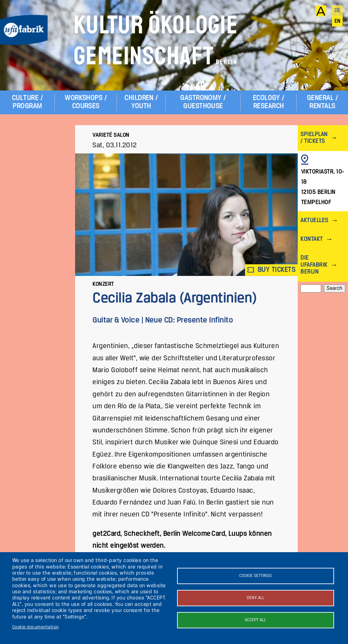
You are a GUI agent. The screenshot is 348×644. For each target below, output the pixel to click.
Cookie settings (255, 576)
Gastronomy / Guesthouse (203, 102)
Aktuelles (314, 221)
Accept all (255, 620)
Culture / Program (27, 102)
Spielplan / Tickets (314, 138)
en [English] (337, 21)
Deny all (256, 598)
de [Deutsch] (337, 11)
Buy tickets (272, 270)
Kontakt (311, 239)
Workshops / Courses (86, 102)
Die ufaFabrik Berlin (314, 265)
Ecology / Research (268, 102)
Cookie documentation (36, 627)
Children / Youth (141, 102)
